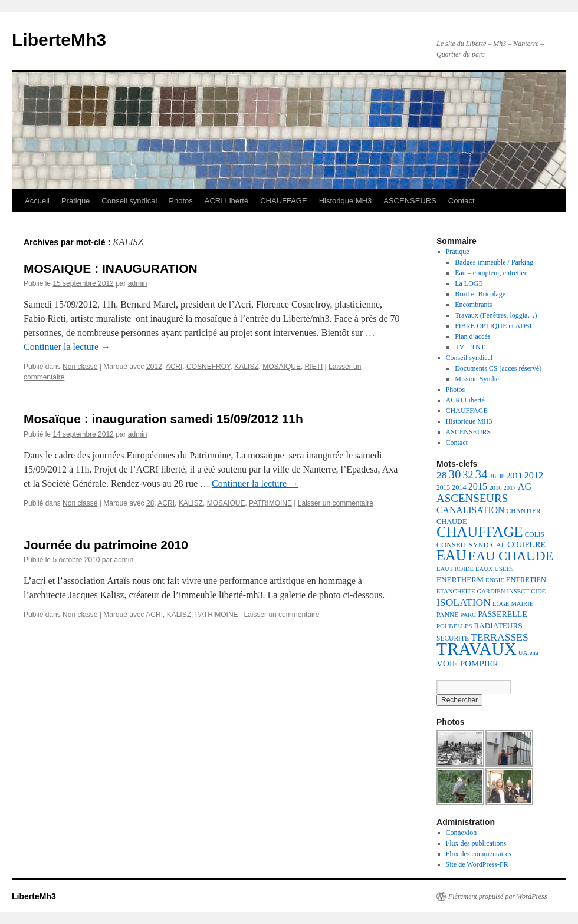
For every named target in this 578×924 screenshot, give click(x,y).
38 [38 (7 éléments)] (501, 476)
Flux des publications (476, 843)
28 (150, 503)
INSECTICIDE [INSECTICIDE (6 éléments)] (526, 591)
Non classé (80, 367)
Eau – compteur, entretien (491, 273)
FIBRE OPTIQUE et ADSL (494, 326)
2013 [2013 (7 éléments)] (443, 487)
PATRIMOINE (270, 503)
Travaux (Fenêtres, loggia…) (496, 315)
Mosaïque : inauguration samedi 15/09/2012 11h (163, 419)
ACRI (174, 367)
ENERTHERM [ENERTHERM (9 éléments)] (460, 580)
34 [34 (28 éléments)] (481, 474)
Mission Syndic (477, 379)
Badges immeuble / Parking (494, 262)
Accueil (37, 201)
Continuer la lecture (67, 347)
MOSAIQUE (282, 367)
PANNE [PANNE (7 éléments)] (447, 615)
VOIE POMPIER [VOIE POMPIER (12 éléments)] (467, 664)
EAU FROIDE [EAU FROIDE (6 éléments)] (455, 569)
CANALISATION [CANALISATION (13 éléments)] (471, 510)
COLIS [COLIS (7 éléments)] (535, 534)
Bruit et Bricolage (480, 294)
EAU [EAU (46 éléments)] (451, 555)
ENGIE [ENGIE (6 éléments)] (495, 580)
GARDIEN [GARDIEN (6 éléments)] (491, 591)
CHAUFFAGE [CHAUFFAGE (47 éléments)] (480, 532)
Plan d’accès (472, 336)
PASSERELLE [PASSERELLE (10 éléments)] (503, 614)
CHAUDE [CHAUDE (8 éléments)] (452, 522)
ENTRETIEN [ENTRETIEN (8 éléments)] (526, 580)
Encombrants (473, 305)
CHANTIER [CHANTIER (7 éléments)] (524, 511)
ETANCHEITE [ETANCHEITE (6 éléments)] (456, 591)
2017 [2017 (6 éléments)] (510, 488)
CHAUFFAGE (283, 201)
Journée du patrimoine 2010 (106, 545)
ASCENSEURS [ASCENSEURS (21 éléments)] (472, 498)
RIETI (314, 367)
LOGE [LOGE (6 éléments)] (501, 604)
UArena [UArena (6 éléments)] (528, 653)
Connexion (462, 833)
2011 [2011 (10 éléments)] (514, 476)
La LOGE (469, 283)
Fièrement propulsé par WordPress (497, 896)
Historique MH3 (346, 201)
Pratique (75, 201)
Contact (462, 201)
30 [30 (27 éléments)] (455, 474)
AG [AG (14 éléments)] (525, 487)
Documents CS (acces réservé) (498, 368)
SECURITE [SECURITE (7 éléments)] (453, 638)
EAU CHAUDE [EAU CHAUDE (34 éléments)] (511, 556)
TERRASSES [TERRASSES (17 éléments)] (500, 637)
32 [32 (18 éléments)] (468, 475)
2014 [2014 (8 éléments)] (459, 487)
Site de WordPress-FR (477, 864)
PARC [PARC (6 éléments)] (468, 615)
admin (138, 283)
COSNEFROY (208, 367)
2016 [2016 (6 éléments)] (495, 488)
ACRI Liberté (226, 201)
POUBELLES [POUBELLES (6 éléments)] (454, 626)
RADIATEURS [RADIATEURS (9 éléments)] (498, 626)
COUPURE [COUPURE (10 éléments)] (526, 545)
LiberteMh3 (59, 40)
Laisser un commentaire (336, 503)
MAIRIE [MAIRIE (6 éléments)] (522, 604)
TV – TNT (470, 347)
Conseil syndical (129, 201)
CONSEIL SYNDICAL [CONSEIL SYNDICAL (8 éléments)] (471, 545)
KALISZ (246, 367)
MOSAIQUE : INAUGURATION (111, 268)
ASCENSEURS (410, 201)
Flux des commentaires (479, 854)
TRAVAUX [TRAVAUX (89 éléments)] (477, 649)
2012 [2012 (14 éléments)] (534, 476)
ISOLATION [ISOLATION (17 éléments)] (464, 602)
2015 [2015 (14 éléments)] (478, 487)
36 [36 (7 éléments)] (492, 476)
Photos (180, 201)
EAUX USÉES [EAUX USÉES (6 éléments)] (495, 569)
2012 (154, 367)
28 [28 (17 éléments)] (442, 475)
